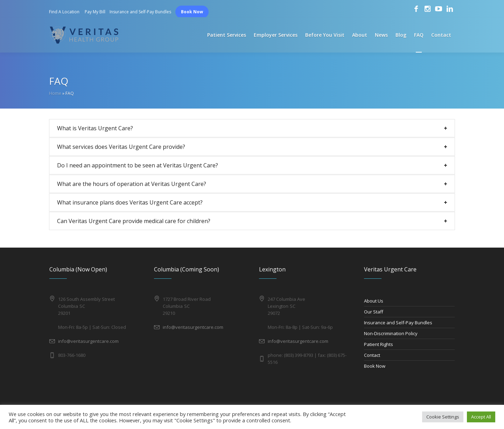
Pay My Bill (95, 12)
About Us (374, 301)
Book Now (192, 12)
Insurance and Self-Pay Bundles (140, 12)
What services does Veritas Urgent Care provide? (121, 147)
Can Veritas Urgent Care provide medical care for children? (134, 221)
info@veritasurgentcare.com (88, 341)
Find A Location (64, 12)
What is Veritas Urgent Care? (95, 128)
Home (55, 93)
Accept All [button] (481, 417)
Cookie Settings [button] (443, 417)
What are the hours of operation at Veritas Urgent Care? (132, 184)
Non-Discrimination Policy (391, 333)
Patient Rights (379, 344)
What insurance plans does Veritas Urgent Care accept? (130, 202)
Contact (372, 355)
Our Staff (374, 312)
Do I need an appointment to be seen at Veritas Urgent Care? (138, 165)
